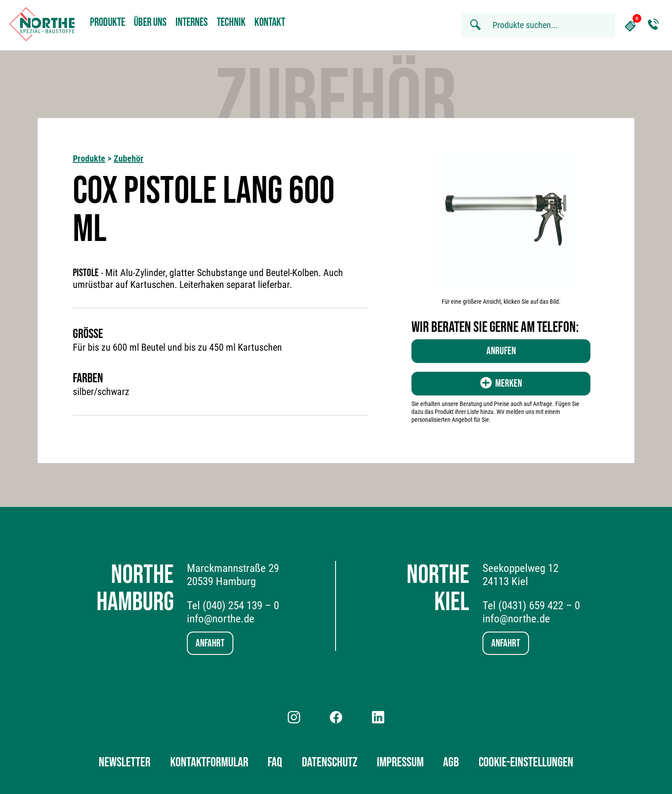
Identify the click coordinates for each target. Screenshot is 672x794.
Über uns (150, 23)
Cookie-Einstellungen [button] (526, 762)
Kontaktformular (209, 762)
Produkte (107, 23)
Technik (231, 23)
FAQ (275, 762)
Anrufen (501, 351)
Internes (192, 23)
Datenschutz (330, 762)
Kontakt (270, 23)
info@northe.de (221, 619)
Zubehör (129, 158)
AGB (451, 762)
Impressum (400, 762)
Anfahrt (210, 643)
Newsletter (125, 762)
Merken (501, 383)
